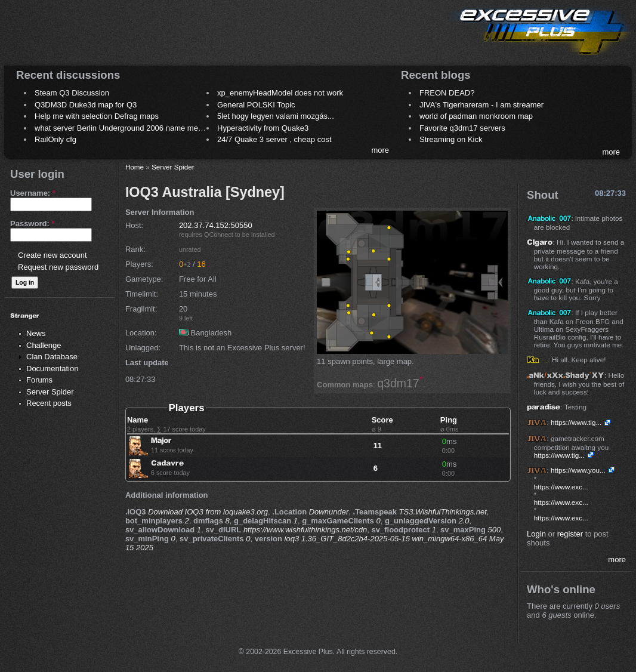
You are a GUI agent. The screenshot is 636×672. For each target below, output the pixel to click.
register (570, 534)
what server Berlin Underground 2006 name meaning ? (129, 128)
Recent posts (49, 403)
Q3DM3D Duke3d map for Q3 (86, 105)
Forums (39, 380)
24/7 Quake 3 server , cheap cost (274, 139)
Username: (33, 193)
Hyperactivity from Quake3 (263, 128)
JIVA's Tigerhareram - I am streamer (481, 105)
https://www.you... (578, 470)
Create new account (53, 255)
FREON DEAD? (447, 93)
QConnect (219, 235)
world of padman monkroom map (476, 116)
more (380, 150)
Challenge (44, 345)
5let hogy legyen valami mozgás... (276, 116)
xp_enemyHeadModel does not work (280, 93)
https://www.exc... (561, 487)
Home (135, 167)
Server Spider (50, 392)
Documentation (52, 369)
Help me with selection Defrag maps (97, 116)
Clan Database (52, 357)
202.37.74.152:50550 (216, 225)
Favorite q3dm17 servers (462, 128)
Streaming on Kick (451, 139)
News (36, 333)
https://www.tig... (576, 422)
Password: (32, 224)
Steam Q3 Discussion (72, 93)
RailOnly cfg (55, 139)
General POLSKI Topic (256, 105)
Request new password (58, 267)
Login (536, 534)
